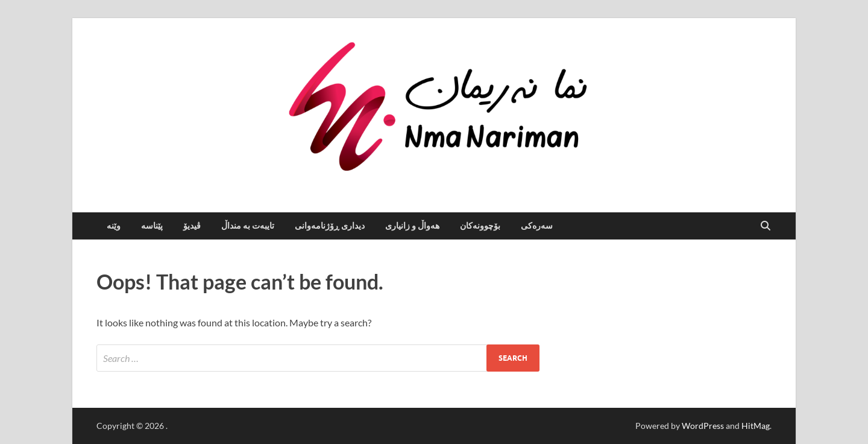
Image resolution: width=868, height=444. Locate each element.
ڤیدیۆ (192, 226)
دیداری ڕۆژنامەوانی (330, 226)
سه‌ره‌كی (537, 226)
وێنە (114, 226)
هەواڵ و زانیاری (412, 226)
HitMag (756, 426)
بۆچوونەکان (480, 226)
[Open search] (766, 226)
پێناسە (152, 226)
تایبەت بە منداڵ (248, 226)
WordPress (703, 426)
